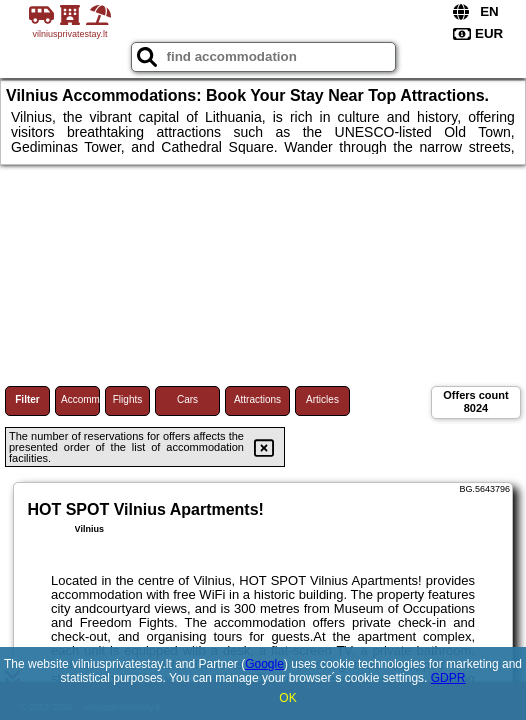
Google (264, 664)
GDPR (448, 678)
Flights (127, 399)
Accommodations (80, 399)
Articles (322, 399)
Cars (187, 399)
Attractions (257, 399)
